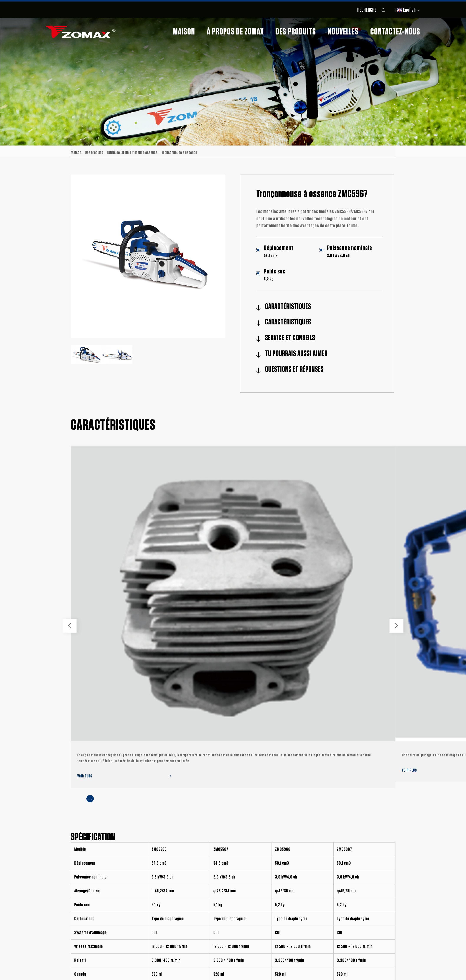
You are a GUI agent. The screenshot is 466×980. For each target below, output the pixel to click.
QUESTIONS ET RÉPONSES (294, 369)
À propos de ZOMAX (235, 32)
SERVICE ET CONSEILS (290, 338)
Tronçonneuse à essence (179, 152)
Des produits (296, 32)
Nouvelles (343, 32)
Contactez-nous (395, 32)
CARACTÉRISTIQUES (288, 307)
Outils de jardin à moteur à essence (132, 152)
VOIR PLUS (85, 776)
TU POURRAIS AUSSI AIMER (296, 354)
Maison (184, 32)
